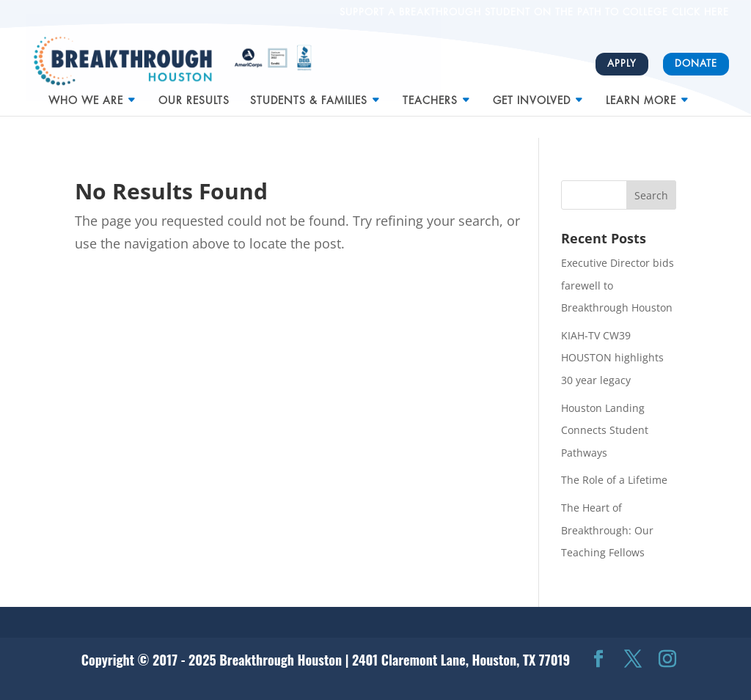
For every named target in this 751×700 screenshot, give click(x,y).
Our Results (194, 95)
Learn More (641, 95)
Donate (696, 63)
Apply (622, 63)
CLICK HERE (699, 12)
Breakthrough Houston (281, 660)
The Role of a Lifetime (614, 480)
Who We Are (86, 95)
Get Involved (532, 95)
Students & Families (309, 95)
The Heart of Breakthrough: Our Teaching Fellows (607, 530)
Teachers (430, 95)
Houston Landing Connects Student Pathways (605, 430)
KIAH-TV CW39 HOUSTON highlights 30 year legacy (612, 358)
